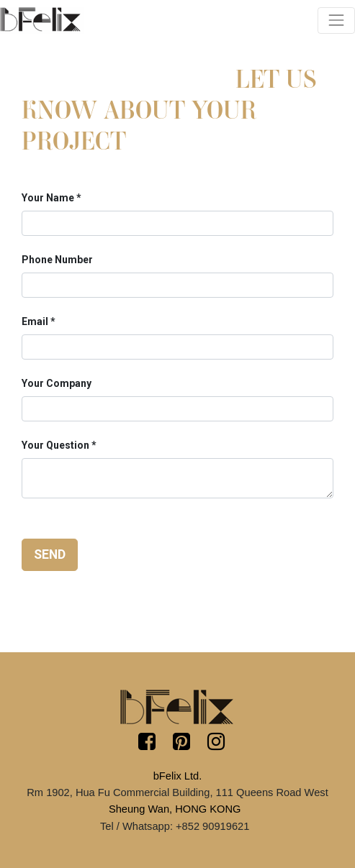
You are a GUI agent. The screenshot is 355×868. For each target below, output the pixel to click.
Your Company (57, 383)
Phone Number (57, 260)
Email (35, 321)
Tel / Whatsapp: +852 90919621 (175, 826)
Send (50, 554)
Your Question (55, 445)
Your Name (48, 198)
